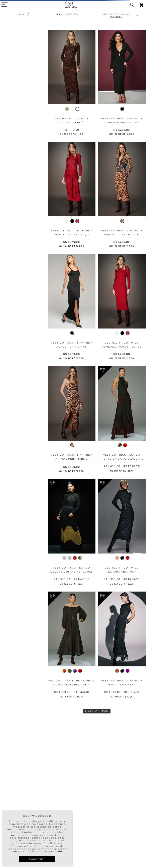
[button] (67, 109)
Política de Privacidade (45, 851)
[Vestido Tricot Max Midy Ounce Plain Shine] (72, 307)
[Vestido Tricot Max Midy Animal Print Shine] (72, 420)
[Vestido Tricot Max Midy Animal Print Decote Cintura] (122, 195)
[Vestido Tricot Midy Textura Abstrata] (122, 533)
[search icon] (132, 5)
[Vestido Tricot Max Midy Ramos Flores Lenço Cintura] (72, 195)
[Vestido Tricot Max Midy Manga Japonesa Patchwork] (122, 646)
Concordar (37, 859)
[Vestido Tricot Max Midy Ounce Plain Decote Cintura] (122, 83)
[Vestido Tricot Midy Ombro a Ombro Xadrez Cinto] (72, 646)
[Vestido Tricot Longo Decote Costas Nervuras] (72, 533)
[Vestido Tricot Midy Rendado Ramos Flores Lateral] (122, 307)
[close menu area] (5, 5)
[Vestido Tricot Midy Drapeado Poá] (72, 83)
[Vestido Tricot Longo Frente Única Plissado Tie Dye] (122, 420)
